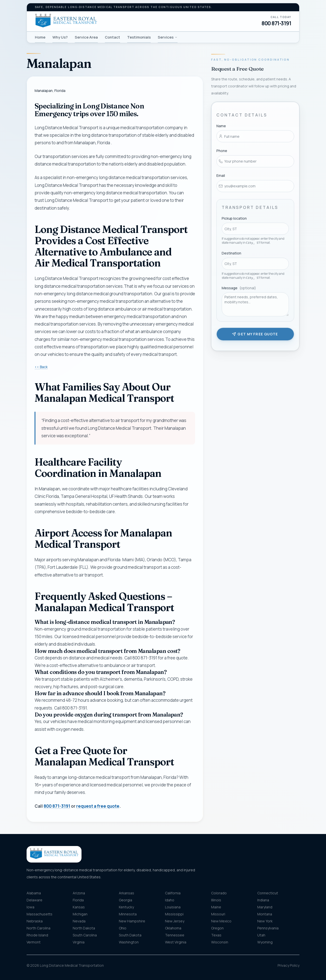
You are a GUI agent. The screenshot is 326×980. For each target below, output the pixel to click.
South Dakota (130, 935)
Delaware (34, 900)
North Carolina (38, 928)
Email (221, 175)
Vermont (34, 942)
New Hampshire (132, 921)
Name (221, 125)
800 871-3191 (276, 23)
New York (265, 921)
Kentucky (126, 907)
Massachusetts (39, 914)
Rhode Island (37, 935)
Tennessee (175, 935)
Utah (261, 935)
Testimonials (139, 37)
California (173, 893)
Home (40, 37)
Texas (216, 935)
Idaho (170, 900)
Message (239, 287)
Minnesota (128, 914)
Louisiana (173, 907)
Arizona (79, 893)
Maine (216, 907)
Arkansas (127, 893)
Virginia (79, 942)
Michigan (80, 914)
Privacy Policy (289, 965)
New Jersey (175, 921)
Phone (222, 150)
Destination (231, 252)
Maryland (265, 907)
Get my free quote (255, 333)
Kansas (79, 907)
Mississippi (174, 914)
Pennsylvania (268, 928)
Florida (78, 900)
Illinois (216, 900)
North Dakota (84, 928)
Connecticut (268, 893)
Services (168, 37)
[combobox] (255, 228)
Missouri (218, 914)
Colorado (219, 893)
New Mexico (221, 921)
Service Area (86, 37)
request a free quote (98, 806)
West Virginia (176, 942)
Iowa (30, 907)
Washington (129, 942)
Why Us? (60, 37)
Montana (265, 914)
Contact (112, 37)
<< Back (41, 367)
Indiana (263, 900)
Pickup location (234, 218)
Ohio (123, 928)
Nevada (79, 921)
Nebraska (35, 921)
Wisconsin (220, 942)
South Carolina (85, 935)
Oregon (217, 928)
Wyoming (265, 942)
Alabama (34, 893)
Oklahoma (173, 928)
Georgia (126, 900)
